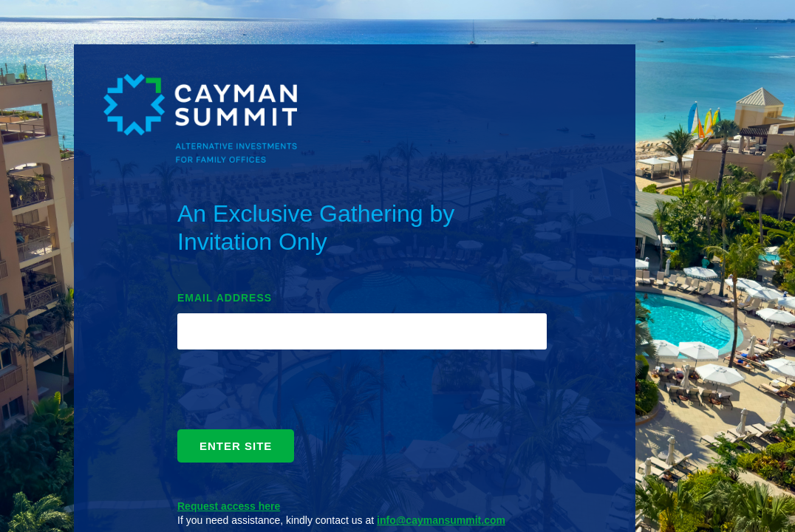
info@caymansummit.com (441, 520)
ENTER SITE (236, 446)
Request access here (229, 506)
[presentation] (290, 393)
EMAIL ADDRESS (225, 298)
